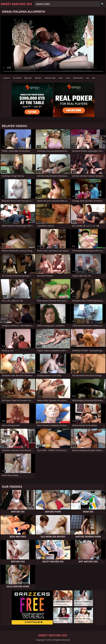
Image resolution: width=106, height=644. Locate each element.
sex (88, 78)
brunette (17, 78)
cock (68, 78)
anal (61, 78)
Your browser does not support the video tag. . (53, 45)
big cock (28, 78)
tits (94, 78)
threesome (78, 78)
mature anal (50, 78)
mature (7, 78)
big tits (38, 78)
